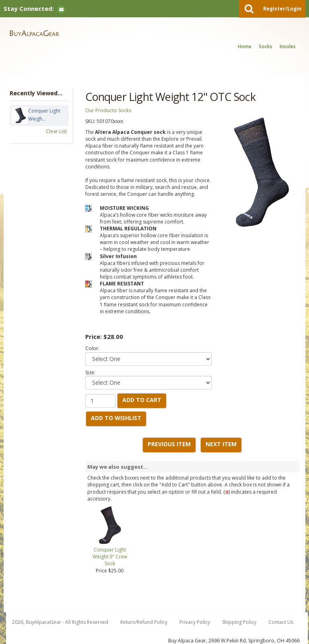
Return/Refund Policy (144, 622)
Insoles (288, 46)
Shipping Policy (239, 622)
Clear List (56, 131)
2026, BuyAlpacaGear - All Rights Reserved (60, 622)
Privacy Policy (195, 622)
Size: (90, 372)
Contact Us (281, 622)
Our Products (101, 110)
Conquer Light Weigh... (44, 115)
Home (245, 46)
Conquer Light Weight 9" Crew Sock (110, 557)
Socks (266, 46)
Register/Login (282, 9)
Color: (92, 348)
